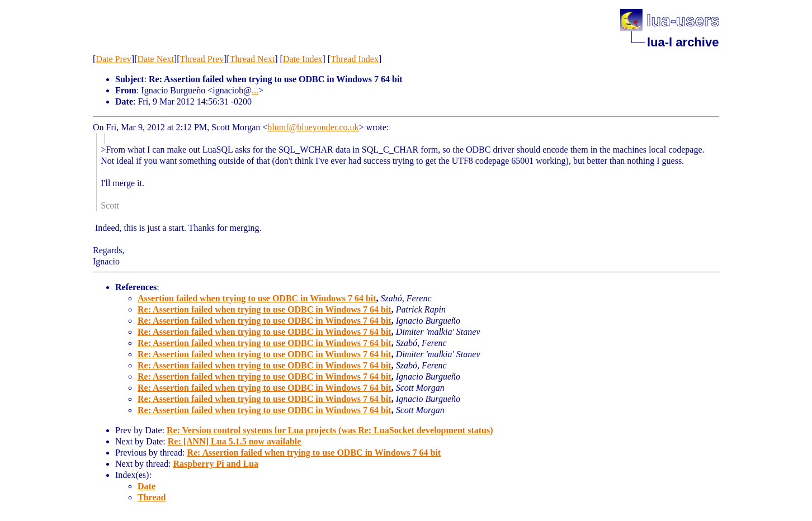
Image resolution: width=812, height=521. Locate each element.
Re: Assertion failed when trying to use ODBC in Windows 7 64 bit (265, 309)
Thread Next (252, 59)
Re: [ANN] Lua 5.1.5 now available (235, 441)
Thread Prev (202, 59)
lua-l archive (683, 42)
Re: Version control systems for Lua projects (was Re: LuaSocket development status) (330, 430)
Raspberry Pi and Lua (216, 464)
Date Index (303, 59)
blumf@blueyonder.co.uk (313, 127)
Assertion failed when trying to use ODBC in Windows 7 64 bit (257, 298)
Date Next (156, 59)
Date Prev (114, 59)
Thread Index (355, 59)
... (255, 90)
